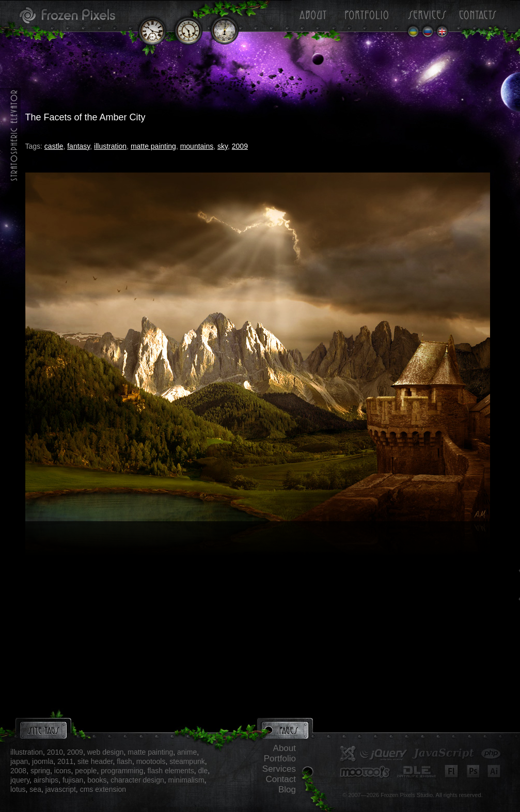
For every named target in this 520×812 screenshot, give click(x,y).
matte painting (153, 146)
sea (35, 789)
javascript (61, 789)
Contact (281, 779)
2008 (18, 771)
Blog (287, 790)
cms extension (103, 789)
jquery (20, 780)
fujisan (73, 780)
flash (124, 761)
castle (54, 146)
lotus (18, 789)
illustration (110, 146)
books (97, 780)
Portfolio (280, 759)
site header (95, 761)
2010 (55, 752)
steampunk (187, 761)
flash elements (170, 771)
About (285, 748)
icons (63, 771)
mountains (197, 146)
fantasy (78, 146)
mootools (151, 761)
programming (122, 771)
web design (106, 752)
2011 (65, 761)
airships (46, 780)
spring (40, 771)
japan (19, 761)
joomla (43, 761)
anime (187, 752)
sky (223, 146)
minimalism (186, 780)
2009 (240, 146)
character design (137, 780)
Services (279, 769)
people (86, 771)
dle (203, 771)
